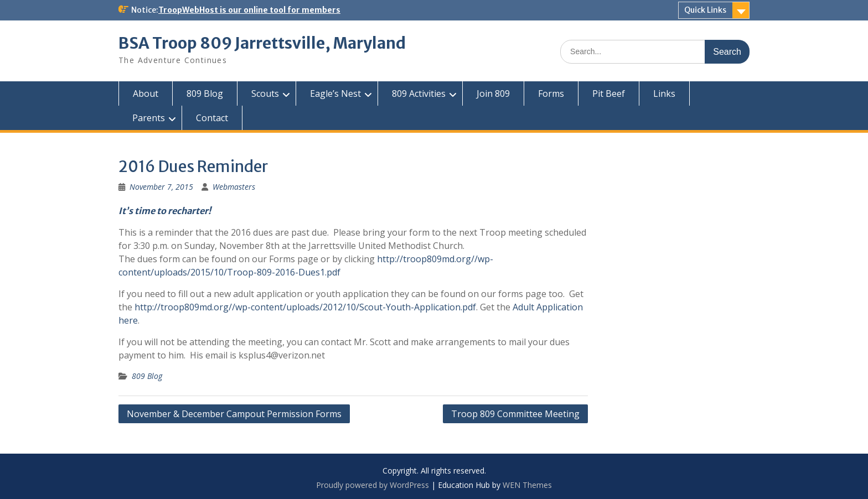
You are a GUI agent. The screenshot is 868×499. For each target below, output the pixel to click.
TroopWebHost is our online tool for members (249, 10)
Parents (149, 118)
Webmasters (234, 187)
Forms (551, 93)
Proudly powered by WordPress (373, 485)
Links (664, 93)
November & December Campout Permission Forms (234, 414)
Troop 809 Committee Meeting (515, 414)
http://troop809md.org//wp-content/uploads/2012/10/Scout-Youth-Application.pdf (305, 307)
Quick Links (705, 10)
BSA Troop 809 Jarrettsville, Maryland (262, 43)
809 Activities (419, 93)
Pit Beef (609, 93)
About (146, 93)
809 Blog (205, 93)
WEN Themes (527, 485)
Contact (212, 118)
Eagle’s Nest (335, 93)
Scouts (265, 93)
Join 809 (493, 93)
